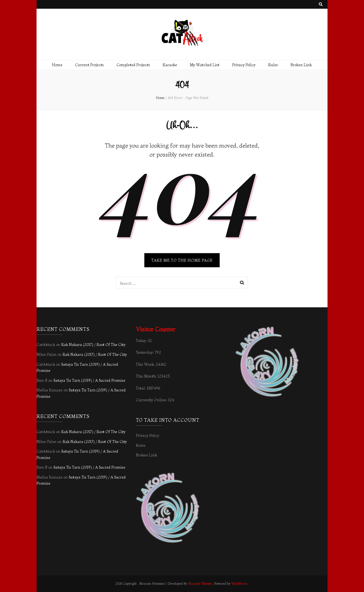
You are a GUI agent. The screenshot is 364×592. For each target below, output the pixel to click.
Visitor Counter (156, 329)
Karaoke (170, 65)
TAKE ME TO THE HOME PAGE (182, 260)
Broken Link (301, 65)
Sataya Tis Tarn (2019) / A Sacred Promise (89, 380)
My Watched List (205, 65)
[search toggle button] (321, 4)
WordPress (239, 584)
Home (57, 65)
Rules (273, 65)
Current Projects (89, 65)
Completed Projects (133, 65)
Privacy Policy (244, 65)
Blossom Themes (200, 584)
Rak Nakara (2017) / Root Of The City (93, 345)
